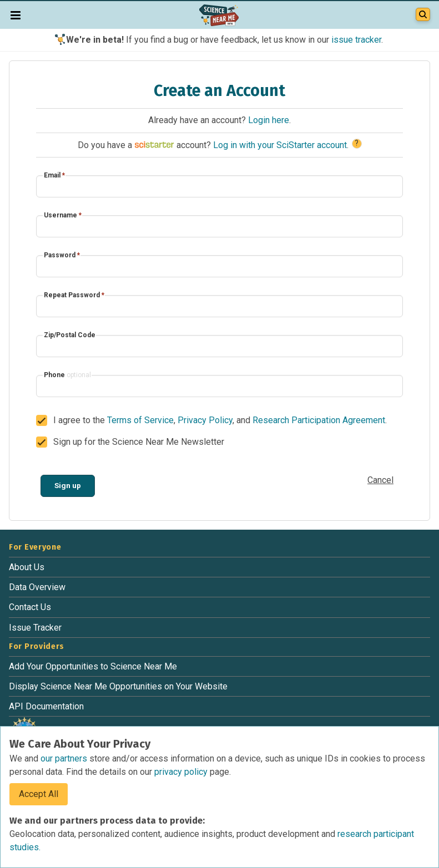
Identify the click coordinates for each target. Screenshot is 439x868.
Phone (67, 375)
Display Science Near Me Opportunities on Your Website (118, 686)
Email (54, 175)
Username (63, 215)
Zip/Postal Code (70, 335)
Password (62, 255)
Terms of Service (140, 420)
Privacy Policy (205, 420)
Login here (269, 120)
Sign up (68, 485)
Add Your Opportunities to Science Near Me (93, 666)
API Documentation (46, 706)
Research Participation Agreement (319, 420)
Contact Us (30, 607)
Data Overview (37, 587)
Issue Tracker (35, 628)
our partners (65, 758)
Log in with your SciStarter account (280, 145)
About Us (27, 567)
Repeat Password (74, 295)
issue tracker (356, 40)
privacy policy (182, 772)
